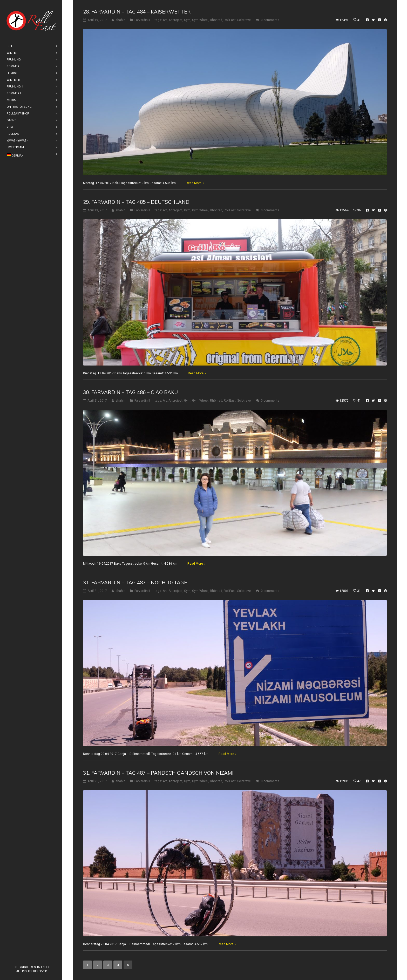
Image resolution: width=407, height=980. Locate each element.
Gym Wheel (200, 20)
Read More (194, 183)
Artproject (175, 20)
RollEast (230, 20)
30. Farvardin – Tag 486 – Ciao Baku (130, 392)
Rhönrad (216, 20)
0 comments (270, 20)
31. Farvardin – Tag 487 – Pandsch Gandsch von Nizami (158, 773)
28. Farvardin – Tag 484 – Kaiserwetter (137, 12)
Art (165, 20)
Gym (187, 20)
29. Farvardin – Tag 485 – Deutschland (136, 202)
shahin (120, 20)
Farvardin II (142, 20)
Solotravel (244, 20)
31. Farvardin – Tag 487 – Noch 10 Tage (135, 583)
